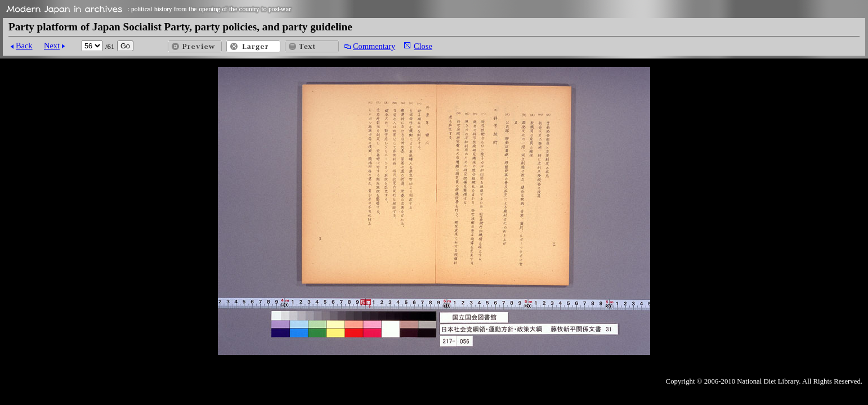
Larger (253, 46)
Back (24, 46)
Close (423, 46)
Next (52, 46)
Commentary (374, 46)
